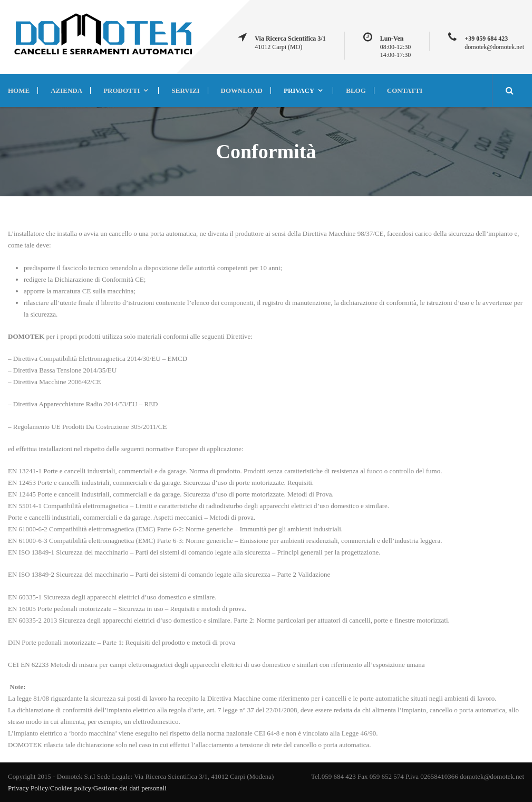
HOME (19, 90)
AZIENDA (66, 90)
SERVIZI (185, 90)
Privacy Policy (28, 788)
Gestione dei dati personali (130, 788)
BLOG (356, 90)
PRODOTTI (122, 90)
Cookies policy (71, 788)
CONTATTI (405, 90)
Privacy (299, 90)
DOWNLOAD (242, 90)
